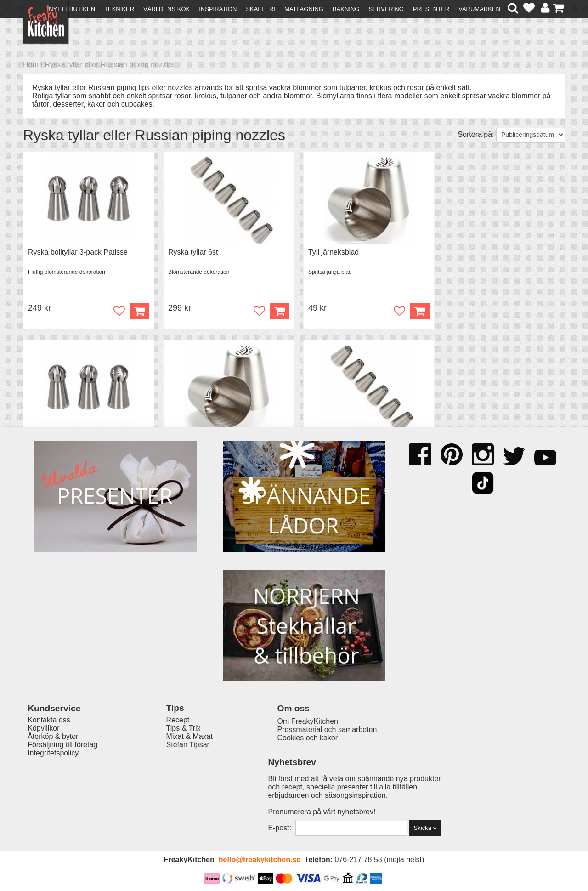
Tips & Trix (176, 782)
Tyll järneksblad (328, 252)
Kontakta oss (49, 774)
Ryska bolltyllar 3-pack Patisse (78, 252)
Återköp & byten (54, 791)
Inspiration (218, 9)
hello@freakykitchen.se (260, 860)
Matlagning (304, 9)
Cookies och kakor (291, 792)
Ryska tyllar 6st (190, 252)
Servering (386, 9)
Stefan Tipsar (180, 799)
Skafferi (260, 9)
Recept (170, 774)
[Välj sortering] (531, 135)
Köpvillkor (43, 782)
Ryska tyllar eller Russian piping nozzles (110, 65)
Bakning (346, 9)
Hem (31, 65)
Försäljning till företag (62, 799)
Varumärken (479, 9)
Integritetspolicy (53, 807)
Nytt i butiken (72, 9)
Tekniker (119, 9)
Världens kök (167, 9)
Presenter (431, 9)
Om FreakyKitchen (291, 775)
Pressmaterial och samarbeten (311, 784)
